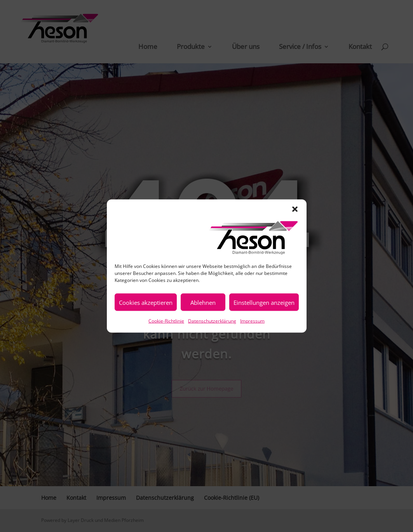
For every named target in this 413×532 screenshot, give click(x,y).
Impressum (252, 321)
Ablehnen (203, 302)
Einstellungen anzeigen (264, 302)
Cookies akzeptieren (146, 302)
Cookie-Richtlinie (166, 321)
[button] (295, 209)
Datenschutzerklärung (212, 321)
